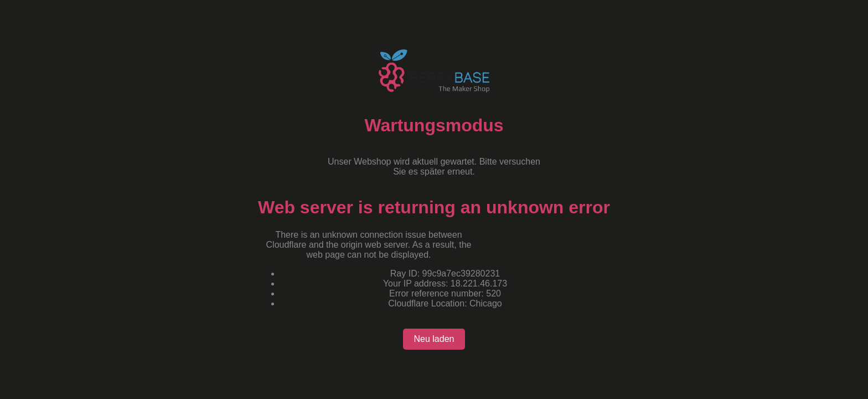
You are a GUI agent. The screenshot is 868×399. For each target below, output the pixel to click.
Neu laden (434, 339)
